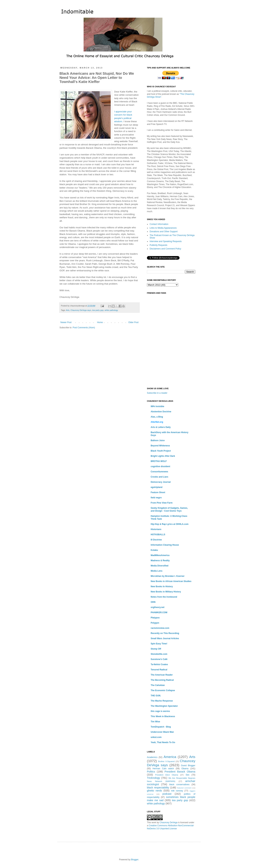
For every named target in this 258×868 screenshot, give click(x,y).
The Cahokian (158, 685)
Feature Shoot (158, 492)
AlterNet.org (157, 422)
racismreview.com (160, 628)
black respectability (158, 788)
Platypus (155, 618)
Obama (185, 769)
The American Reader (162, 675)
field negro (156, 498)
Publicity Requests (158, 245)
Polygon (155, 623)
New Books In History (162, 586)
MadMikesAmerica (160, 555)
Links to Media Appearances (163, 228)
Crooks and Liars (159, 477)
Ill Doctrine (156, 540)
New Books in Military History (166, 592)
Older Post (133, 322)
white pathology (111, 310)
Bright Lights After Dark (163, 456)
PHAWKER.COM (159, 612)
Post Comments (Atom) (84, 328)
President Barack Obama (180, 772)
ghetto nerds (154, 791)
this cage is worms (160, 711)
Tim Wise (155, 722)
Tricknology (153, 778)
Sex (187, 775)
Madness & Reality (160, 561)
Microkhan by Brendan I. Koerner (168, 576)
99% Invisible (157, 406)
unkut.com (156, 737)
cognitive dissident (160, 466)
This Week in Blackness (163, 716)
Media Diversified (160, 566)
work (154, 822)
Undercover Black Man (162, 732)
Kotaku (154, 550)
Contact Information (159, 224)
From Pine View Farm (162, 503)
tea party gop (98, 310)
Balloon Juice (158, 440)
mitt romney (177, 791)
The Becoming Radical (162, 680)
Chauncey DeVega (169, 822)
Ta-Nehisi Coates (159, 664)
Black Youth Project (161, 451)
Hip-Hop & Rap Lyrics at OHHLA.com (170, 524)
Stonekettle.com (159, 654)
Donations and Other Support (164, 232)
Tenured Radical (159, 670)
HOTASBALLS (158, 535)
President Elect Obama (167, 775)
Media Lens (157, 571)
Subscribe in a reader (157, 393)
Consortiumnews (159, 472)
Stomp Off (156, 649)
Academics (152, 757)
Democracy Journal (161, 482)
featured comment (184, 788)
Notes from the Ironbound (164, 597)
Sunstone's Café (159, 659)
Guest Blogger (188, 766)
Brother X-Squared (166, 761)
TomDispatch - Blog (161, 727)
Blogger (135, 860)
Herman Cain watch (163, 769)
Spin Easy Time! (159, 644)
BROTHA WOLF (159, 461)
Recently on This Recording (165, 633)
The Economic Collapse (163, 690)
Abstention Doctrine (161, 412)
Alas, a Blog (157, 417)
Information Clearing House (165, 545)
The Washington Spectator (164, 706)
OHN (153, 602)
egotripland (157, 487)
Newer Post (66, 322)
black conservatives (179, 784)
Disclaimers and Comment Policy (165, 249)
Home (100, 322)
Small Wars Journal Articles (165, 638)
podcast (167, 794)
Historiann (156, 529)
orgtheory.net (157, 607)
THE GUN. (156, 696)
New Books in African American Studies (171, 581)
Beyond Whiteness (160, 446)
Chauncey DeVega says (81, 310)
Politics (151, 772)
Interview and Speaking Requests (166, 241)
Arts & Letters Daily (161, 427)
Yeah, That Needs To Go (163, 742)
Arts (68, 310)
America (170, 757)
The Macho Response (162, 701)
